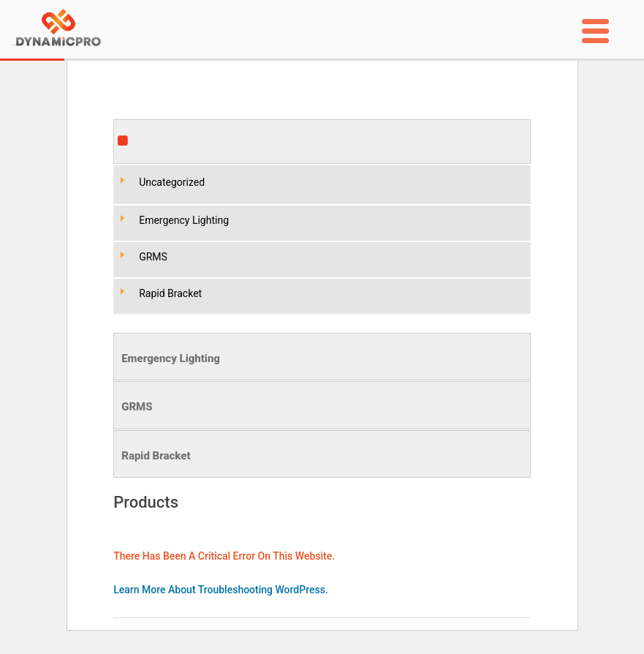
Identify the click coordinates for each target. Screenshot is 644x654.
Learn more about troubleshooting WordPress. (221, 590)
